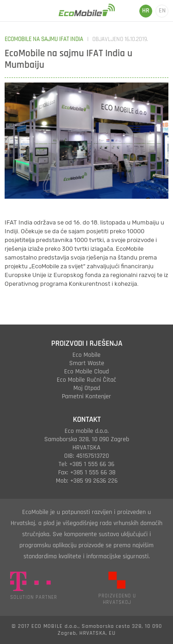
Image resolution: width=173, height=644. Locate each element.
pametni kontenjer (86, 396)
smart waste (87, 363)
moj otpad (87, 388)
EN (162, 11)
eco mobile (86, 355)
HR (146, 11)
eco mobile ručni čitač (86, 380)
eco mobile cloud (86, 372)
